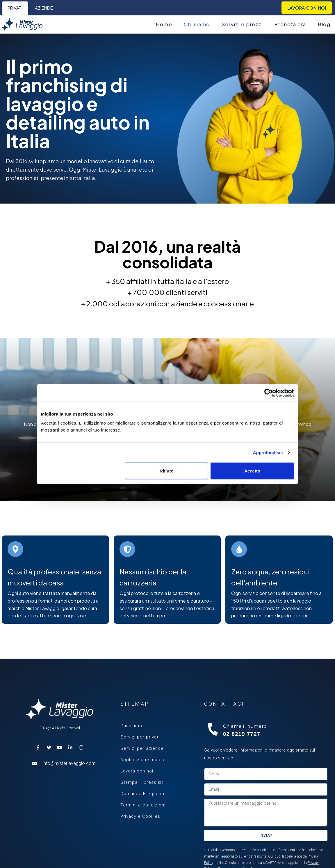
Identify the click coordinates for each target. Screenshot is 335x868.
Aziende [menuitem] (44, 8)
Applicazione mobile (143, 760)
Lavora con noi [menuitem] (307, 8)
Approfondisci (268, 452)
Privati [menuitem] (15, 8)
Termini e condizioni (143, 805)
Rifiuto (166, 471)
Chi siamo (131, 726)
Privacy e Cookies (140, 816)
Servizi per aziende (142, 748)
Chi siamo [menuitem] (197, 24)
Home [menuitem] (164, 24)
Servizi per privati (140, 737)
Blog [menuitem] (324, 24)
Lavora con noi (137, 771)
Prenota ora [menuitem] (290, 24)
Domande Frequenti (142, 794)
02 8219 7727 (242, 734)
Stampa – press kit (142, 782)
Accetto (252, 471)
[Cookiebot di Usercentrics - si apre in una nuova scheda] (269, 393)
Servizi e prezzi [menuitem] (242, 24)
